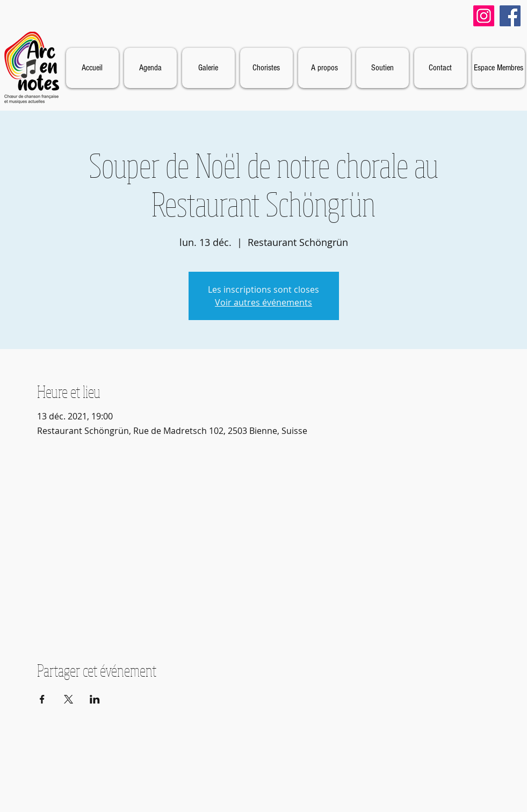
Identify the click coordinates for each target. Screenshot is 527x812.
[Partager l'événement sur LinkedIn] (95, 699)
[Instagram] (484, 16)
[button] (324, 68)
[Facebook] (510, 16)
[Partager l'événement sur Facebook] (42, 699)
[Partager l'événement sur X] (68, 699)
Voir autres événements (263, 302)
